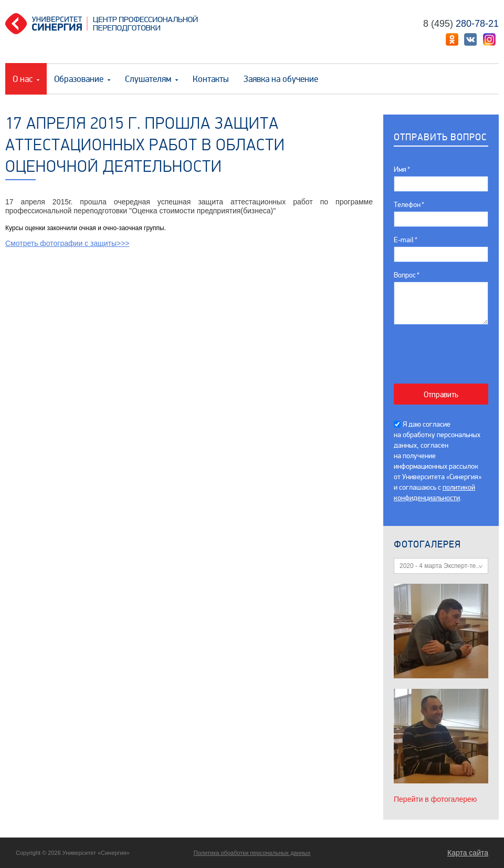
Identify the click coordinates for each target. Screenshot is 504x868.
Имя (401, 169)
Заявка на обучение (281, 79)
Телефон (408, 205)
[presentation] (447, 349)
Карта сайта (468, 853)
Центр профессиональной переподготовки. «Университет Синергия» (106, 24)
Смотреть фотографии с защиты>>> (67, 243)
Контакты (211, 79)
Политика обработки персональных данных (252, 853)
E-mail (405, 240)
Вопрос (406, 275)
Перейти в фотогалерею (435, 799)
